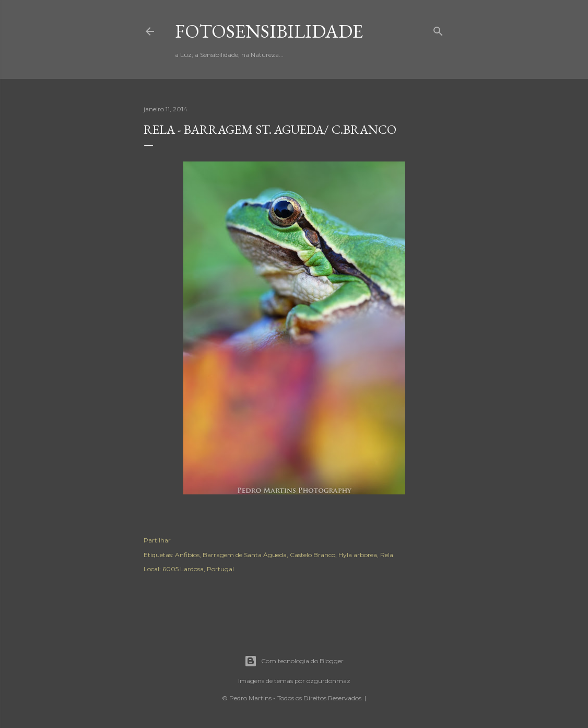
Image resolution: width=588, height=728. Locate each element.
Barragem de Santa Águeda (245, 555)
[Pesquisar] (438, 29)
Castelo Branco (313, 555)
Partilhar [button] (157, 540)
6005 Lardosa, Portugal (198, 569)
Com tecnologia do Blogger (294, 661)
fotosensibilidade (269, 31)
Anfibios (187, 555)
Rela (387, 555)
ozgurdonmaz (328, 681)
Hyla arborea (358, 555)
